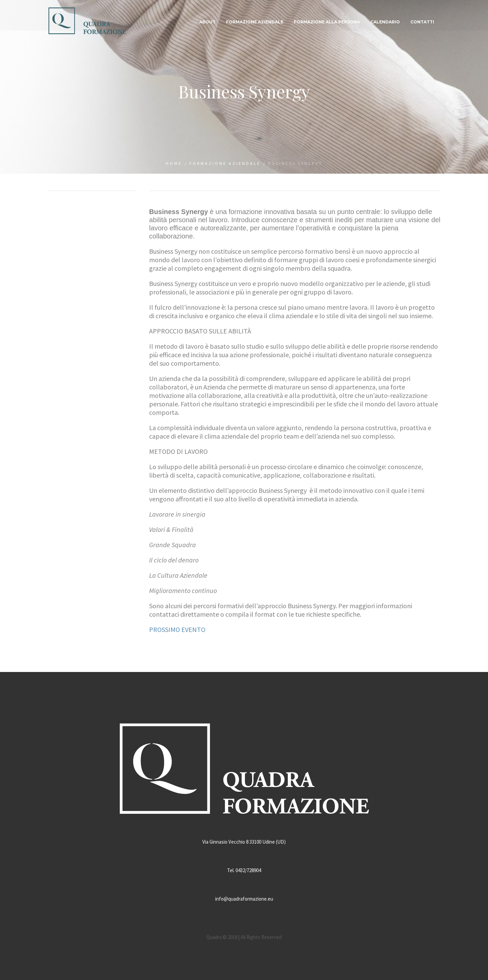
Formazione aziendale (225, 163)
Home (174, 163)
